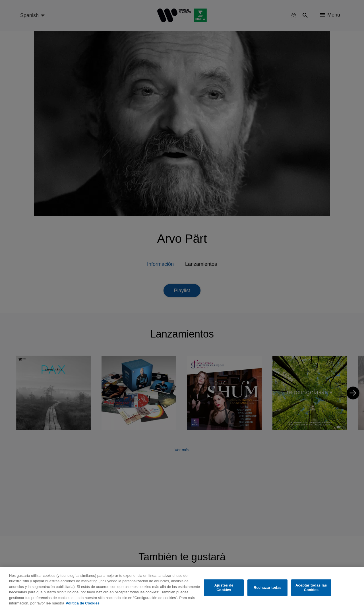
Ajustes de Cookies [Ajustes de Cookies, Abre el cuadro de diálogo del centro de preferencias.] (224, 588)
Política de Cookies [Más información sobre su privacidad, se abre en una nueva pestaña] (83, 603)
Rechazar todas (268, 588)
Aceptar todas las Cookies (311, 588)
